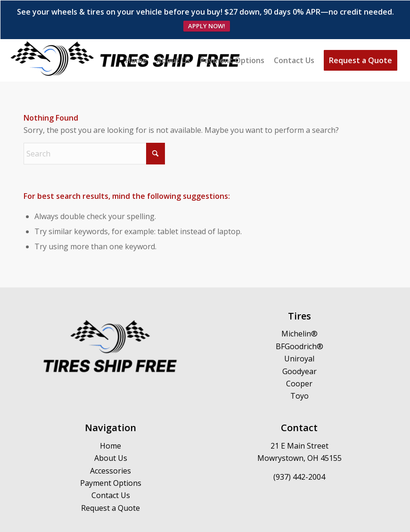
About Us (111, 430)
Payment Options (111, 455)
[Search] (94, 126)
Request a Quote (111, 480)
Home (111, 417)
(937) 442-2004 (299, 449)
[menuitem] (136, 33)
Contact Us (111, 467)
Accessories (111, 442)
